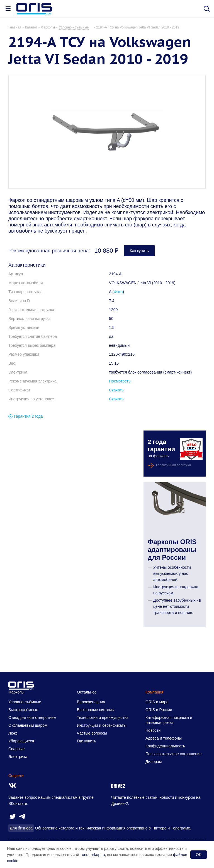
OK (199, 855)
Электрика (18, 757)
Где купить (87, 741)
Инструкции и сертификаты (102, 725)
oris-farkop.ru (93, 855)
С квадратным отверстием (32, 718)
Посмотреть (120, 381)
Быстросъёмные (23, 710)
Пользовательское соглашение (174, 754)
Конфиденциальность (165, 746)
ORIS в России (159, 710)
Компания (154, 692)
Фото (118, 292)
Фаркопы (16, 692)
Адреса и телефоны (164, 738)
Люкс (13, 733)
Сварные (17, 749)
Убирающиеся (21, 741)
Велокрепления (91, 702)
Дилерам (154, 762)
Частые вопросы (92, 733)
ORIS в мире (157, 702)
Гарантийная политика (174, 465)
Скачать (116, 390)
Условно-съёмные (25, 702)
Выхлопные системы (96, 710)
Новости (153, 730)
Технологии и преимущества (103, 718)
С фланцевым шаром (28, 725)
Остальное (87, 692)
